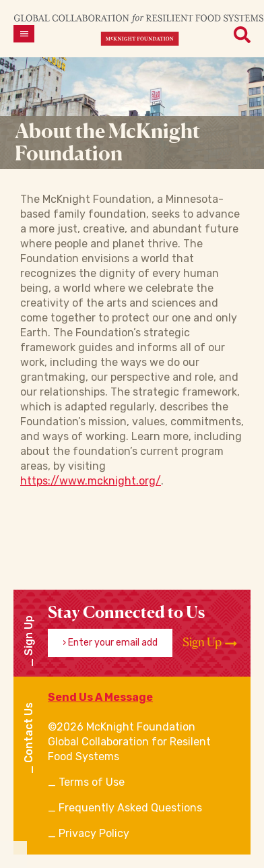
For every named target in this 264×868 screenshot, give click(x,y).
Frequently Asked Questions (130, 808)
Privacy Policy (94, 833)
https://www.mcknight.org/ (91, 481)
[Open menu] (24, 34)
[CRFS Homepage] (139, 29)
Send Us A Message (100, 697)
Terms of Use (92, 782)
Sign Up (210, 642)
